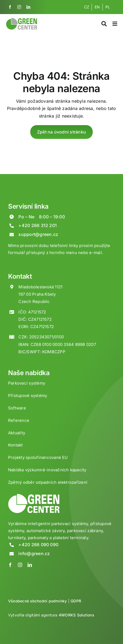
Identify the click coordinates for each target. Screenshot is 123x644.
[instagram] (19, 7)
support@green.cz (38, 234)
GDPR (76, 601)
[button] (11, 633)
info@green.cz (34, 553)
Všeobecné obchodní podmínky (37, 601)
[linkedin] (28, 7)
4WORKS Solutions (77, 615)
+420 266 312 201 (38, 225)
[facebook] (10, 7)
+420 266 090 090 (38, 545)
